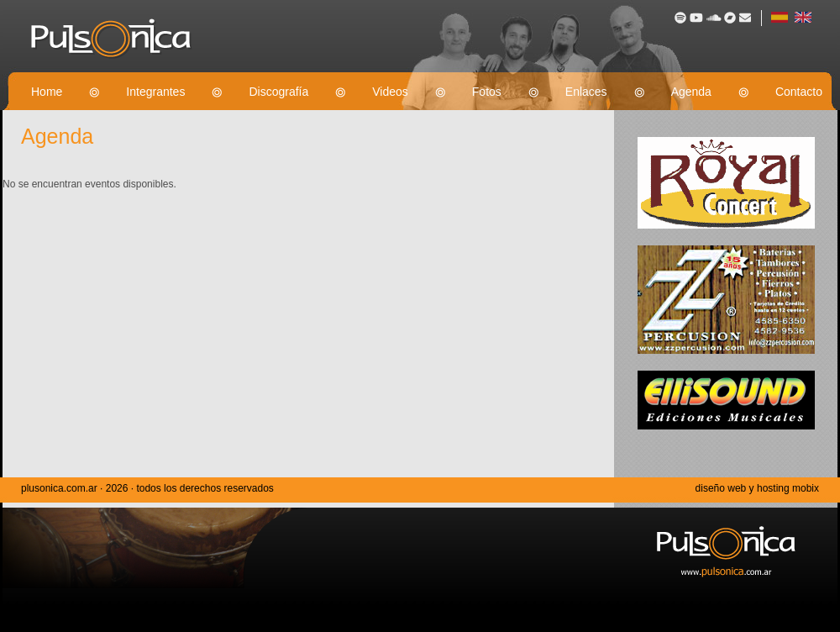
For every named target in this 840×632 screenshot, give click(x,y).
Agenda (691, 92)
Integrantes (155, 92)
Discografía (278, 92)
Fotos (487, 92)
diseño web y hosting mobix (757, 488)
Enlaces (586, 92)
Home (47, 92)
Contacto (799, 92)
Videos (390, 92)
